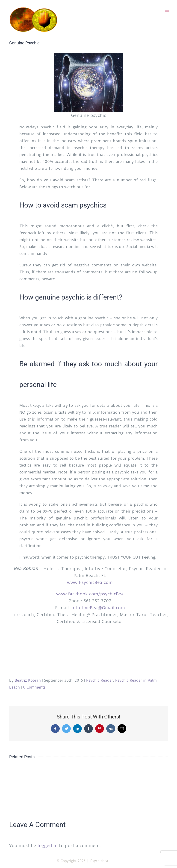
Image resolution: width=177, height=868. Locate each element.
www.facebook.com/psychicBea (90, 594)
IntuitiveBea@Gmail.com (98, 608)
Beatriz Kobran (28, 680)
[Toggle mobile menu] (168, 12)
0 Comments (34, 687)
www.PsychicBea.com (90, 582)
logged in (48, 846)
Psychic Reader (100, 680)
